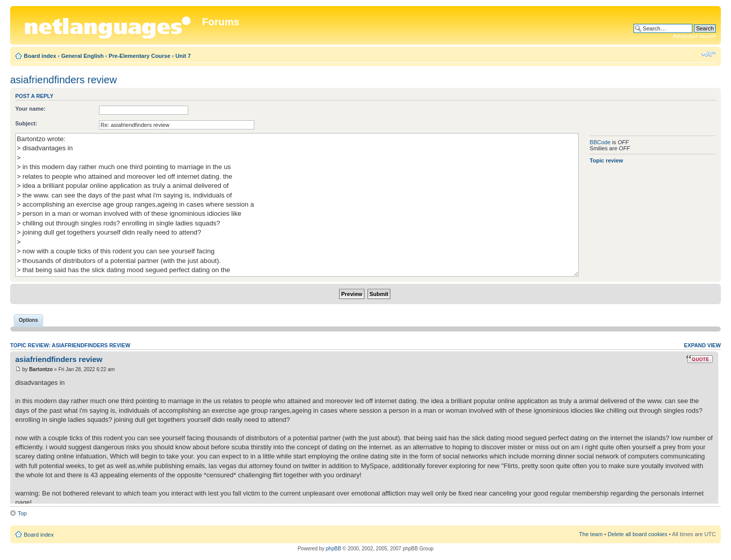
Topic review (607, 160)
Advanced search (694, 36)
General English (82, 56)
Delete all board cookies (637, 534)
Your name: (30, 109)
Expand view (702, 345)
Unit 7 (183, 56)
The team (591, 534)
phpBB (334, 549)
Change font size (708, 54)
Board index (40, 56)
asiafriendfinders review (63, 80)
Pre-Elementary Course (140, 56)
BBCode (600, 142)
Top (22, 513)
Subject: (26, 123)
